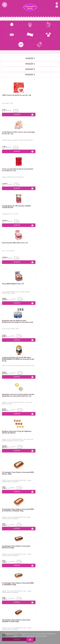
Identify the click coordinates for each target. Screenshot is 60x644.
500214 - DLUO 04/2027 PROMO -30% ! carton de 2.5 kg (15, 246)
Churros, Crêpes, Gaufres (10, 542)
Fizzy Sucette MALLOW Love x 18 (15, 159)
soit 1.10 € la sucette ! (8, 167)
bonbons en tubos (42, 478)
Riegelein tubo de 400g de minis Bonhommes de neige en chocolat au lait (44, 202)
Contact (4, 583)
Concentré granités (38, 540)
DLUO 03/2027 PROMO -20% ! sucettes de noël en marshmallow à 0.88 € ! (15, 209)
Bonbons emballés (8, 560)
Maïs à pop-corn (37, 535)
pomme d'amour (46, 473)
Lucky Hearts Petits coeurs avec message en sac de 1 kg (44, 86)
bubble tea (41, 483)
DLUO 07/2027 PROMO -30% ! (40, 208)
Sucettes (4, 567)
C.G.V (3, 592)
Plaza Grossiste (37, 595)
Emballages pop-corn (39, 537)
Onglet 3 (30, 59)
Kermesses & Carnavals (9, 545)
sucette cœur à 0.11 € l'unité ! (39, 130)
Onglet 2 (30, 54)
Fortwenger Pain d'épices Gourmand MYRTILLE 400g (12, 353)
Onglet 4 (30, 65)
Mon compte (6, 588)
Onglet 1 (30, 49)
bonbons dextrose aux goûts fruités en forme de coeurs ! (45, 94)
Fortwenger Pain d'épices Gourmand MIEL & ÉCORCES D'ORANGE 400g (42, 316)
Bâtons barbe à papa (8, 537)
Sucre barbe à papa (8, 533)
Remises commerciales (9, 590)
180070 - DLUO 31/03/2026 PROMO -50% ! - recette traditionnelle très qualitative (15, 397)
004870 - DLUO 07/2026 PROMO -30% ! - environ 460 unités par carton (43, 246)
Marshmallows (6, 565)
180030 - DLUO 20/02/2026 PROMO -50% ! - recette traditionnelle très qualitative (15, 324)
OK (56, 512)
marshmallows (18, 481)
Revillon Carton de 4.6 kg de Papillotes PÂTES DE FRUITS (13, 275)
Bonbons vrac (6, 558)
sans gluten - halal (7, 93)
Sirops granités (36, 542)
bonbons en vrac (14, 478)
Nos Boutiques (6, 597)
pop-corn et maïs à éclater (27, 483)
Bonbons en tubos (7, 563)
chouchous (30, 476)
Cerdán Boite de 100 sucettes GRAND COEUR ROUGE (42, 123)
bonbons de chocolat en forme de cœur (13, 130)
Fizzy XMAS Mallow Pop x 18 (13, 200)
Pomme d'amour (7, 540)
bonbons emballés (28, 478)
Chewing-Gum (6, 570)
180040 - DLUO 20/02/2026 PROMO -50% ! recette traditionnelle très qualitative (43, 324)
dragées (13, 483)
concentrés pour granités (23, 486)
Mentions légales (7, 595)
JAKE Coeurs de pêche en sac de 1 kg (15, 86)
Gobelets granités (37, 545)
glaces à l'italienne (52, 483)
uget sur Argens (49, 590)
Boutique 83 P (37, 590)
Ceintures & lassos (8, 572)
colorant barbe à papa (15, 473)
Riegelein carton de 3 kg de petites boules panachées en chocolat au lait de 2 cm (44, 239)
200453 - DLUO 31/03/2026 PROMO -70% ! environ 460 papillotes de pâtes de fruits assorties (14, 283)
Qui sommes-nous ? (8, 585)
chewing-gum (30, 481)
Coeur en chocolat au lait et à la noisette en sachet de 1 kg (14, 123)
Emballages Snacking (9, 547)
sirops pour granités (40, 486)
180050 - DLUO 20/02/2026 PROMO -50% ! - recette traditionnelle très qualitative (15, 360)
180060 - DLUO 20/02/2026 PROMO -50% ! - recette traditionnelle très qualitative (44, 360)
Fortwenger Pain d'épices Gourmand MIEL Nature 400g (13, 316)
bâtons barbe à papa (31, 473)
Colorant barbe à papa (9, 535)
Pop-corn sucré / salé (39, 533)
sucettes (39, 481)
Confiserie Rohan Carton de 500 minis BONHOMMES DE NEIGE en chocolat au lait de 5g (14, 239)
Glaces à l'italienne (38, 547)
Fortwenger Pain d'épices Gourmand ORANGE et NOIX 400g (15, 389)
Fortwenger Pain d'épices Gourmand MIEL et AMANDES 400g (44, 353)
